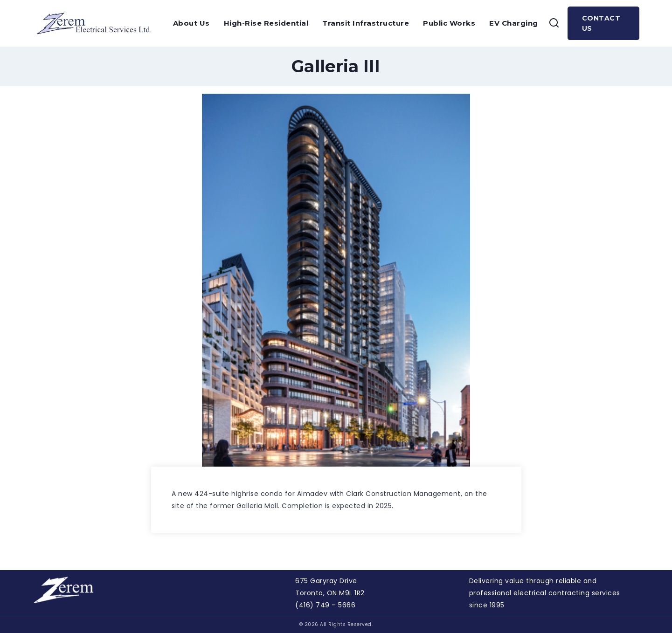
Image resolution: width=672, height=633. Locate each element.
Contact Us (601, 23)
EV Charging (514, 23)
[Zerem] (97, 23)
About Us (191, 23)
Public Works (449, 23)
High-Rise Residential (266, 23)
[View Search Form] (554, 23)
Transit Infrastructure (366, 23)
